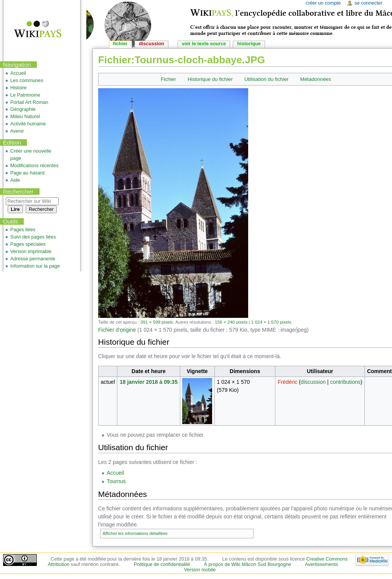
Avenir (17, 131)
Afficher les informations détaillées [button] (135, 533)
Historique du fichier (210, 79)
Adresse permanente (33, 259)
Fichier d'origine (117, 330)
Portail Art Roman (29, 102)
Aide (15, 180)
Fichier (168, 79)
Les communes (27, 81)
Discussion (152, 44)
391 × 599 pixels (157, 322)
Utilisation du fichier (266, 79)
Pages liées (23, 230)
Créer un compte (323, 3)
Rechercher (18, 192)
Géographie (23, 109)
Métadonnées (316, 79)
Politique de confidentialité (162, 564)
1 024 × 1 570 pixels (271, 322)
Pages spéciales (28, 244)
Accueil (115, 473)
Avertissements (321, 564)
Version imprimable (31, 252)
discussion (313, 382)
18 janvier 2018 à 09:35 (149, 382)
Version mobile (200, 570)
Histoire (19, 88)
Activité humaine (28, 124)
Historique (249, 44)
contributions (345, 382)
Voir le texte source (204, 44)
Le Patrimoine (25, 95)
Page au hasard (27, 173)
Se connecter (368, 3)
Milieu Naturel (25, 117)
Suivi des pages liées (33, 237)
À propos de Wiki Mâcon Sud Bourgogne (248, 564)
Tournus (116, 481)
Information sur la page (35, 266)
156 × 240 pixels (231, 322)
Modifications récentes (35, 166)
